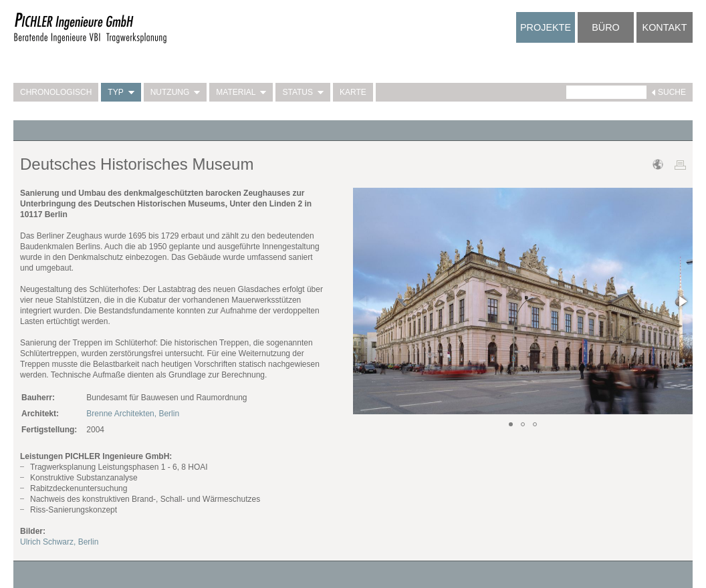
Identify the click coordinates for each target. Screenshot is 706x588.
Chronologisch (56, 92)
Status (303, 92)
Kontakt (665, 27)
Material (241, 92)
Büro (606, 27)
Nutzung (175, 92)
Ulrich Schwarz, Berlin (59, 542)
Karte (353, 92)
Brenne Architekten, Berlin (133, 414)
